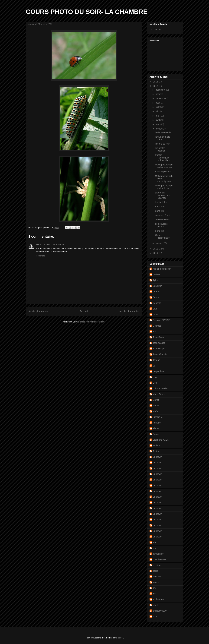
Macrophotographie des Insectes (164, 166)
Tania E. (157, 445)
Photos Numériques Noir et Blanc (163, 158)
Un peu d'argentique (162, 236)
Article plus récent (38, 311)
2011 (156, 249)
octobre (160, 94)
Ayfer (155, 280)
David (156, 314)
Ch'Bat (156, 292)
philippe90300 (160, 611)
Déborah (157, 303)
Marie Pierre (159, 394)
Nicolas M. (158, 417)
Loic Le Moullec (160, 388)
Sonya (156, 434)
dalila (155, 571)
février (159, 129)
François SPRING (162, 320)
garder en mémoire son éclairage (163, 195)
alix (154, 542)
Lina (155, 377)
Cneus (156, 297)
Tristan (156, 451)
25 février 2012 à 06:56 (54, 245)
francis (156, 582)
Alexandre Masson (162, 269)
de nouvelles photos (161, 225)
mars (158, 124)
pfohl (155, 605)
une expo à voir (163, 215)
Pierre (156, 428)
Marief (156, 400)
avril (158, 120)
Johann (156, 360)
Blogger (120, 638)
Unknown (157, 457)
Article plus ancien (129, 311)
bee (155, 548)
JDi (154, 331)
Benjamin (157, 286)
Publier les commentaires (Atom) (90, 322)
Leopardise (158, 371)
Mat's (155, 411)
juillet (158, 107)
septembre (161, 98)
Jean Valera (159, 337)
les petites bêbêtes (160, 149)
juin (158, 111)
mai (158, 116)
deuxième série (163, 220)
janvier (159, 243)
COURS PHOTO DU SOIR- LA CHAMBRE (87, 12)
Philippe (157, 423)
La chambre (155, 29)
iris (154, 594)
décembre (161, 90)
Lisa (155, 383)
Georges (157, 326)
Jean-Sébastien (160, 354)
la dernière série (163, 133)
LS (154, 366)
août (158, 103)
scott (155, 616)
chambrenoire (160, 559)
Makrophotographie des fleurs (164, 187)
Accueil (84, 311)
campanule (158, 554)
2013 (156, 82)
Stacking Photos (163, 172)
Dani (155, 309)
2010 (156, 253)
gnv (155, 588)
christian (157, 565)
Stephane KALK (161, 440)
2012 (156, 86)
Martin (39, 245)
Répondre (41, 256)
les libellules (161, 202)
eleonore (157, 577)
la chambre (158, 599)
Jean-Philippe (159, 349)
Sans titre (160, 207)
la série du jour (162, 144)
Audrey (156, 275)
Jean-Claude (159, 343)
